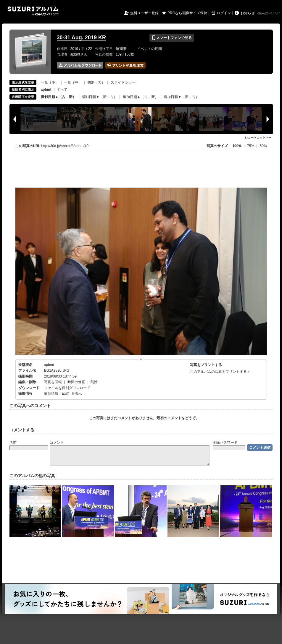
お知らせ (248, 13)
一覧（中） (73, 82)
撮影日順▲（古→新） (59, 97)
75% (251, 146)
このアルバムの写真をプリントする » (220, 372)
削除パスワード (225, 443)
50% (263, 146)
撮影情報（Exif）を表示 (63, 393)
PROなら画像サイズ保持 (187, 13)
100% (237, 146)
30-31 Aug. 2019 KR (81, 38)
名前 (13, 443)
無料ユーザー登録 (144, 13)
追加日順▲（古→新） (141, 97)
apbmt (49, 365)
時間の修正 (76, 382)
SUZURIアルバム (33, 11)
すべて (62, 90)
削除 (94, 382)
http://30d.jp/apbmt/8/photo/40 (65, 146)
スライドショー (123, 82)
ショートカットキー (258, 138)
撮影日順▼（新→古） (99, 97)
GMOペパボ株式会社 (269, 14)
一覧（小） (50, 82)
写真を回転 (53, 382)
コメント (57, 443)
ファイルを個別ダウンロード (67, 388)
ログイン (224, 13)
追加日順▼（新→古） (181, 97)
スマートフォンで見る (172, 38)
